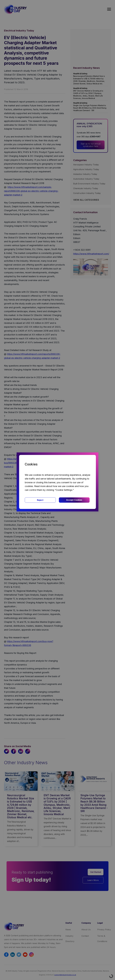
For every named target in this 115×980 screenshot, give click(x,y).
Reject (40, 500)
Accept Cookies (74, 500)
